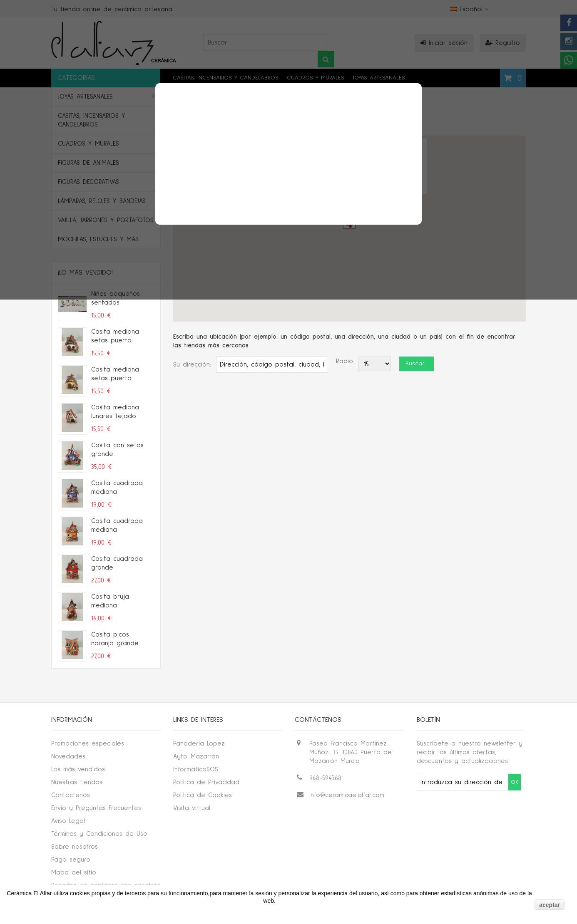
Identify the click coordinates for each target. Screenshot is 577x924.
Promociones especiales (88, 744)
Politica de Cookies (203, 795)
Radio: (345, 361)
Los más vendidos (78, 769)
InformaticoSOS (196, 769)
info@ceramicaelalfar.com (347, 795)
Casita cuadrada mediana (117, 488)
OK (515, 782)
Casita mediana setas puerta (115, 336)
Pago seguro (71, 860)
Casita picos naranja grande (115, 639)
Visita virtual (192, 808)
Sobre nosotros (75, 847)
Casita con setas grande (117, 450)
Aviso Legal (68, 821)
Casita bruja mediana (110, 601)
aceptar (550, 905)
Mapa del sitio (74, 873)
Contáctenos (71, 795)
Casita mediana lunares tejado (115, 412)
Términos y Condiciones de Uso (99, 834)
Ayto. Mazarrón (196, 757)
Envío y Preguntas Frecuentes (96, 808)
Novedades (68, 757)
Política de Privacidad (206, 782)
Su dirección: (192, 365)
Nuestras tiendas (77, 782)
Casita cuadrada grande (117, 563)
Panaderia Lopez (199, 744)
